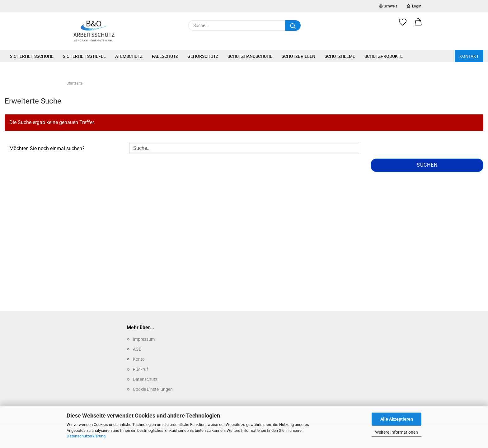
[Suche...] (293, 25)
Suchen (427, 165)
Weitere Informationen (396, 432)
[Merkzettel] (403, 25)
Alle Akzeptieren (397, 419)
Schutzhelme (340, 56)
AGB (137, 349)
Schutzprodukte (384, 56)
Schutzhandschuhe (250, 56)
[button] (418, 25)
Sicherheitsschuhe (32, 56)
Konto (139, 359)
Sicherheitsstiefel (84, 56)
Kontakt (469, 56)
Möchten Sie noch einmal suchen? (47, 148)
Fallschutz (165, 56)
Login (414, 6)
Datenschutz (145, 379)
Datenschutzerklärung (86, 436)
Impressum (144, 339)
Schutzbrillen (298, 56)
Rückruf (141, 369)
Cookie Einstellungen (153, 389)
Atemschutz (129, 56)
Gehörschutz (203, 56)
